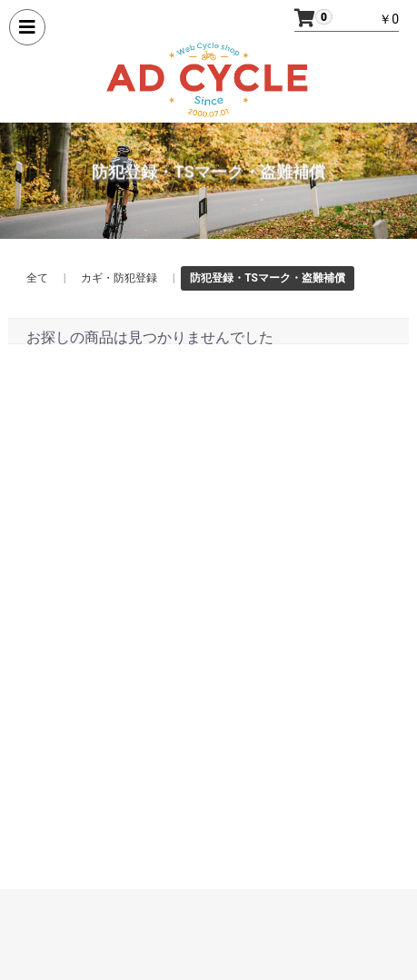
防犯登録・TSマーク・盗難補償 (268, 278)
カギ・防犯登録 (119, 278)
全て (37, 278)
